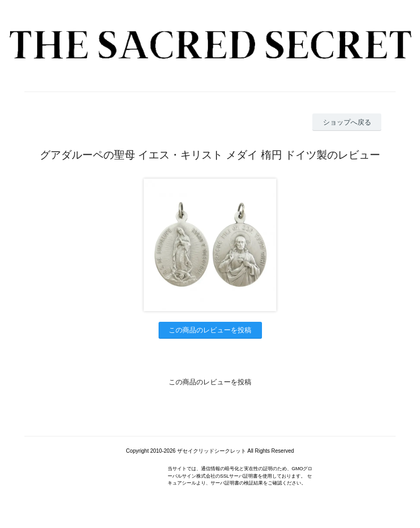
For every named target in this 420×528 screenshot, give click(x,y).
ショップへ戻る (347, 122)
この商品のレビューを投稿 (210, 330)
